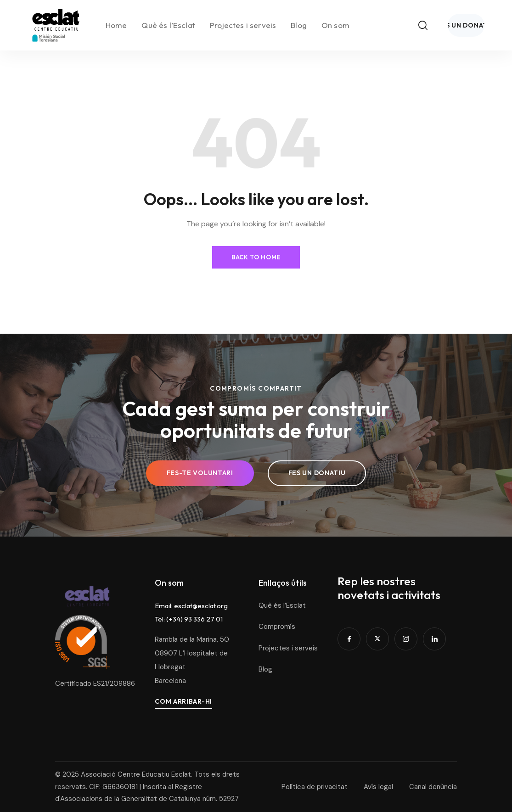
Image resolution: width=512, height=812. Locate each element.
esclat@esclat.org (201, 606)
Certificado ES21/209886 (95, 682)
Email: (164, 606)
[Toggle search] (478, 14)
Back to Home (256, 254)
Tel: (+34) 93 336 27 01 (189, 619)
